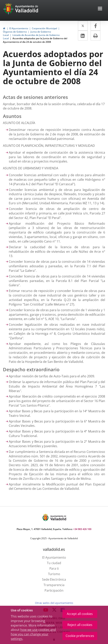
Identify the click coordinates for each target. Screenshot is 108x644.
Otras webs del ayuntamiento (54, 603)
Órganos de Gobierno (15, 32)
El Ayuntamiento (19, 28)
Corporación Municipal (44, 28)
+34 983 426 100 (82, 529)
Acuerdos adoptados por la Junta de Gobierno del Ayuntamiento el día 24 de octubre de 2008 (35, 40)
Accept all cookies (80, 614)
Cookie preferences (80, 636)
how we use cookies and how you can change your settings (33, 634)
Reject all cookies (80, 625)
